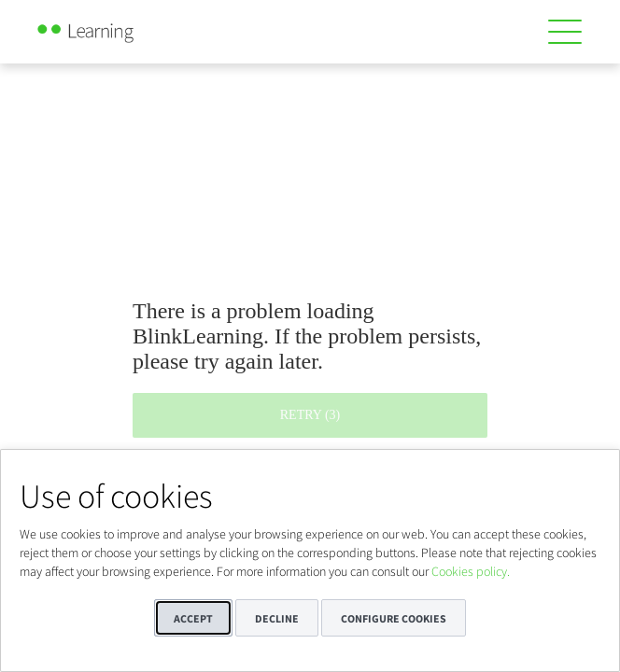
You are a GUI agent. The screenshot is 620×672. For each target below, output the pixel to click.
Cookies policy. (471, 571)
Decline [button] (277, 618)
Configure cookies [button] (394, 618)
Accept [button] (193, 618)
